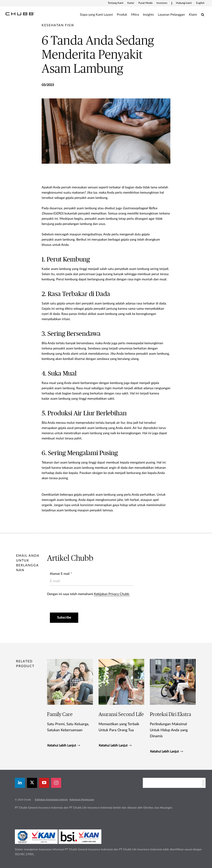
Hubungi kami (184, 3)
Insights (148, 15)
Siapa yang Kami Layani (96, 15)
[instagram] (56, 783)
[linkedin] (20, 783)
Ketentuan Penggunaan (82, 800)
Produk (122, 15)
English (200, 3)
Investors (162, 3)
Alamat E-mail (60, 574)
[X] (32, 783)
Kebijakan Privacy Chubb (112, 594)
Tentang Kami (116, 3)
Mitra (135, 15)
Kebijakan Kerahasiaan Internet (51, 800)
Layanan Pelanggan (171, 15)
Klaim (193, 15)
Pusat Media (145, 3)
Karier (131, 3)
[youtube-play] (44, 783)
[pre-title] (58, 25)
